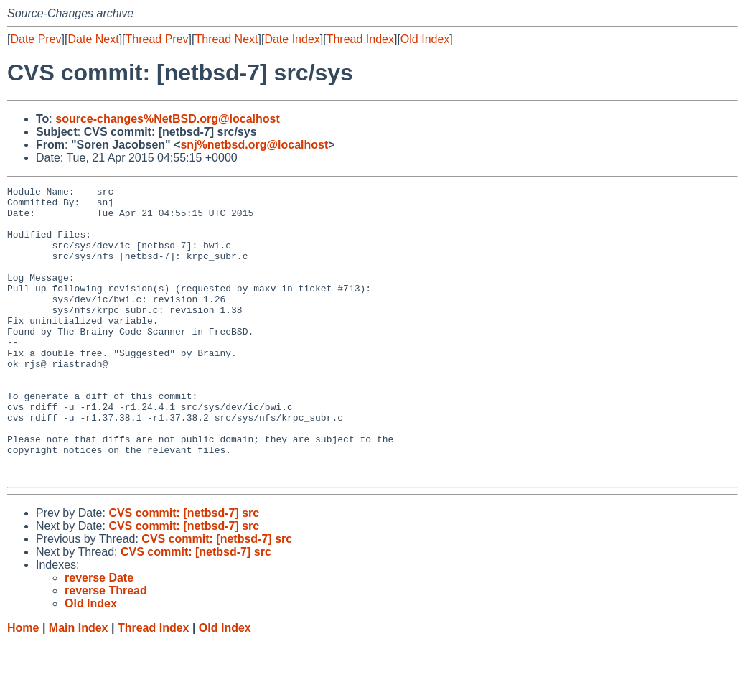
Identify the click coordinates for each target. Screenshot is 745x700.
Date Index (292, 39)
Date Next (93, 39)
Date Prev (36, 39)
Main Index (79, 686)
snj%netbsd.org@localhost (254, 145)
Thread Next (226, 39)
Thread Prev (157, 39)
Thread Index (360, 39)
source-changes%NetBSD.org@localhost (168, 119)
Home (23, 686)
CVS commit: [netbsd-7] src (184, 571)
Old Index (425, 39)
